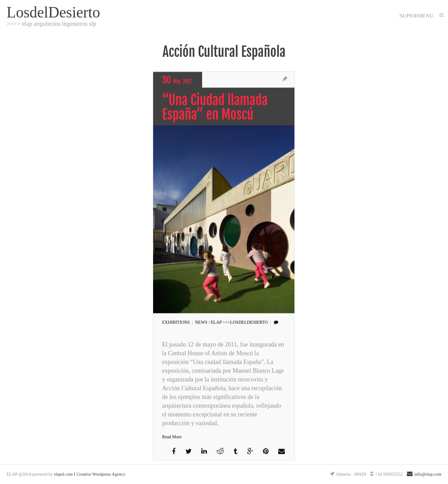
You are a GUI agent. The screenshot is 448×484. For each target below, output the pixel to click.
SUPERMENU (417, 16)
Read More (172, 437)
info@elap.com (424, 474)
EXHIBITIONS (176, 322)
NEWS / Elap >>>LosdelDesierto (231, 322)
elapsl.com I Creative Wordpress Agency (89, 474)
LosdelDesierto (53, 12)
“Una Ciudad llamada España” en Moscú (215, 108)
